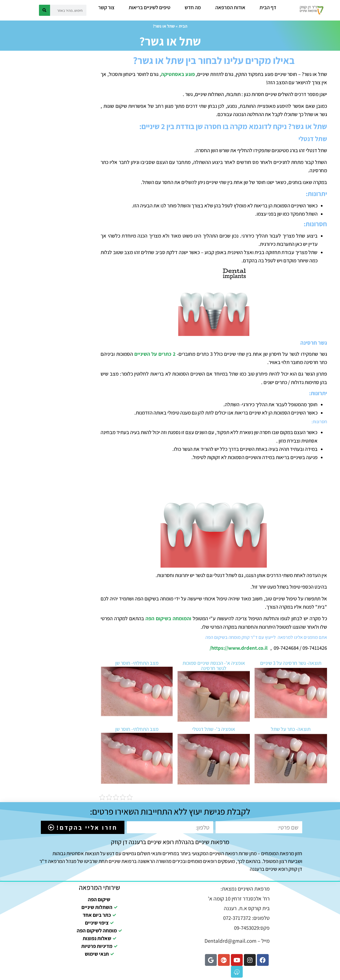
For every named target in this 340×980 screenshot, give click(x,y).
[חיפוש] (45, 10)
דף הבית (268, 7)
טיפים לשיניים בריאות (150, 7)
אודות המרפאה (230, 7)
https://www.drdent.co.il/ (239, 648)
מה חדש (193, 7)
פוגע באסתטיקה (178, 74)
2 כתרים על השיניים (155, 354)
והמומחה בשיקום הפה (168, 618)
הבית (183, 26)
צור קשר (106, 7)
